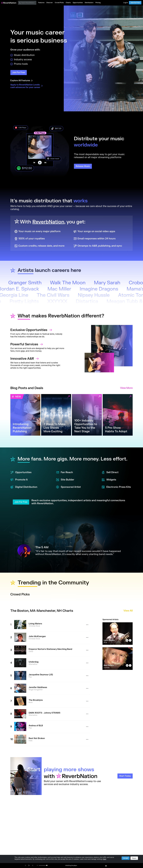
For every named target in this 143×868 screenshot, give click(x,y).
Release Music (83, 166)
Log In (126, 3)
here (105, 859)
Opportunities (21, 472)
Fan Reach (64, 472)
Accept (126, 858)
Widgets (109, 480)
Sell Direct (110, 472)
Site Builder (65, 480)
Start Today (125, 776)
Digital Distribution (24, 487)
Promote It (19, 480)
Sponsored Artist (68, 487)
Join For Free (135, 3)
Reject (134, 858)
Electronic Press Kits (116, 487)
